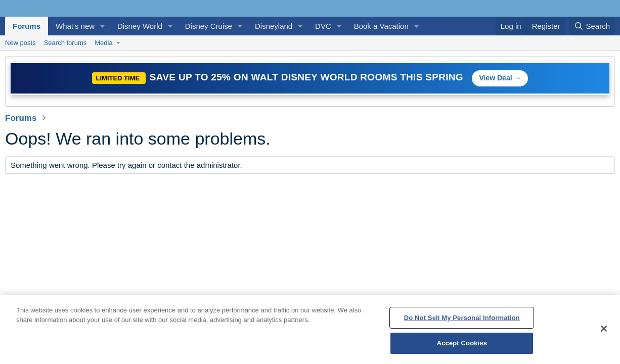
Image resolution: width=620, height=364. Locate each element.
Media (103, 43)
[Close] (604, 329)
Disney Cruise (209, 26)
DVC (323, 26)
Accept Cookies (462, 343)
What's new (75, 26)
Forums (27, 26)
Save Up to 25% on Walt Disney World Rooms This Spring (308, 77)
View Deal (495, 78)
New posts (20, 43)
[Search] (592, 26)
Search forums (65, 43)
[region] (310, 330)
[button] (103, 26)
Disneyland (274, 26)
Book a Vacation (381, 26)
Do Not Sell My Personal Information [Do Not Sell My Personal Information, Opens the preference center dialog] (462, 318)
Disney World (140, 26)
